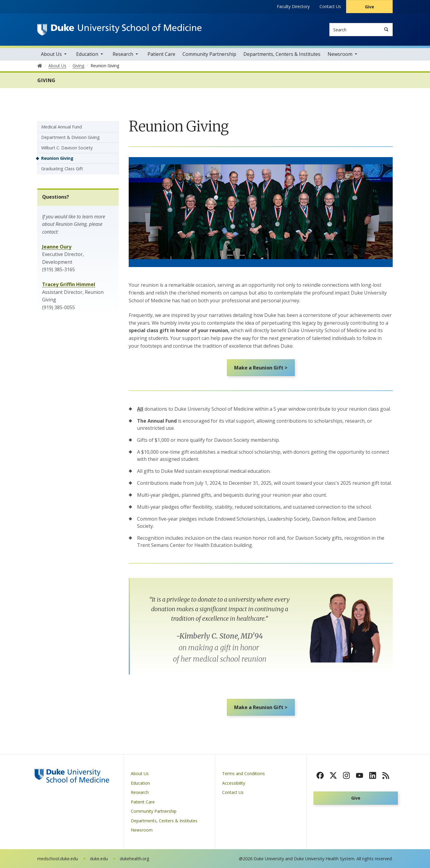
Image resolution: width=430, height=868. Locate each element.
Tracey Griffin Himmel (69, 284)
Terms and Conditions (244, 774)
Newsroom (340, 54)
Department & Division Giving (70, 137)
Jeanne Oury (57, 247)
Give (370, 7)
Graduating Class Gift (62, 169)
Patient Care (161, 54)
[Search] (386, 29)
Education (87, 54)
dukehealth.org (135, 859)
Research (123, 54)
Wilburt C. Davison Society (67, 148)
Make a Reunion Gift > (261, 368)
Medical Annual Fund (62, 127)
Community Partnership (209, 54)
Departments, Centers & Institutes (282, 54)
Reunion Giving (57, 158)
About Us (51, 54)
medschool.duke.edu (58, 859)
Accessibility (234, 783)
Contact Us (330, 6)
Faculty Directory (293, 6)
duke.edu (99, 859)
